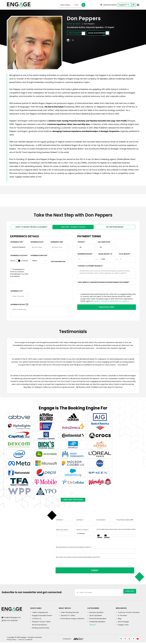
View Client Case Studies (73, 502)
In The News (122, 617)
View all (92, 626)
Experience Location (19, 257)
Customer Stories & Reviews (129, 614)
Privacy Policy (12, 641)
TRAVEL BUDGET (104, 255)
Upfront (81, 243)
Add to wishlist (79, 33)
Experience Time (57, 243)
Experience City (17, 292)
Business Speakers (96, 614)
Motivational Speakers (98, 620)
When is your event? (62, 533)
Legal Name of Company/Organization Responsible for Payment (103, 283)
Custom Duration (58, 263)
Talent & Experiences (40, 614)
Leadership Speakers (97, 623)
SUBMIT (72, 572)
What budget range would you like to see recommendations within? (116, 533)
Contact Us (37, 620)
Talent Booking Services (70, 614)
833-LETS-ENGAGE (11, 622)
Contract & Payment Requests (90, 267)
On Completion (104, 243)
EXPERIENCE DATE (37, 243)
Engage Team (123, 626)
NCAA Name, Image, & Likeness (72, 620)
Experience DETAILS (18, 306)
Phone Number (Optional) (125, 523)
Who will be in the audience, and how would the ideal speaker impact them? (78, 560)
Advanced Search (109, 5)
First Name (60, 523)
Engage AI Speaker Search (42, 617)
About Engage (123, 623)
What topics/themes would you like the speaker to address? (74, 550)
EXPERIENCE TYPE (17, 243)
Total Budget (124, 255)
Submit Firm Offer (107, 308)
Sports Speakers (96, 617)
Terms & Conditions (25, 641)
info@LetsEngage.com (12, 619)
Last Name (80, 523)
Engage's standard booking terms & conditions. (111, 302)
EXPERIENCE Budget (85, 255)
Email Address (101, 523)
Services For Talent (68, 617)
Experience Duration (39, 257)
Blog (120, 620)
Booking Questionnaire (41, 629)
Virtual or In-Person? (83, 533)
